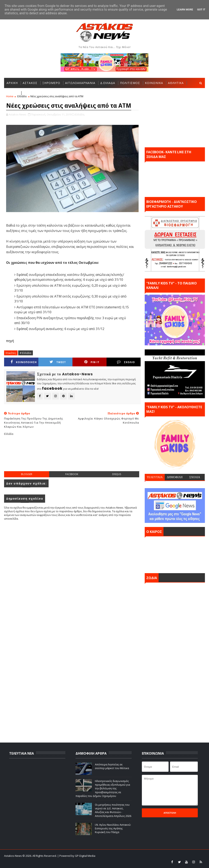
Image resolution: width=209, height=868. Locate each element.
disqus (117, 474)
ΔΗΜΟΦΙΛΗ (175, 477)
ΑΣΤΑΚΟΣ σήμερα (175, 554)
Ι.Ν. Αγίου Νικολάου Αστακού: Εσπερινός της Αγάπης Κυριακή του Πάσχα (113, 828)
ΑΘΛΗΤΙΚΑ (176, 83)
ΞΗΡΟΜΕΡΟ (51, 83)
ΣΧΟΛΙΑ (195, 477)
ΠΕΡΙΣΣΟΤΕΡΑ (34, 93)
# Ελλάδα (26, 353)
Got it (201, 10)
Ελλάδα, (80, 114)
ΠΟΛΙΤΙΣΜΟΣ (130, 83)
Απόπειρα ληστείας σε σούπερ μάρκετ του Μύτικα (112, 766)
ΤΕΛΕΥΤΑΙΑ (155, 477)
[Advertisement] (78, 457)
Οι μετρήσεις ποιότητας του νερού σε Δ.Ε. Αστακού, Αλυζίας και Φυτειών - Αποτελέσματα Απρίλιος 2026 (113, 810)
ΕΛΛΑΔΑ (12, 93)
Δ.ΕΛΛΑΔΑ (108, 83)
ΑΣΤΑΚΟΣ (30, 83)
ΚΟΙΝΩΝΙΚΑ (154, 83)
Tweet (58, 362)
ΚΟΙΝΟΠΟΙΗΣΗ (24, 362)
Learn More (185, 10)
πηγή (10, 341)
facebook (72, 474)
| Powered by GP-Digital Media (76, 856)
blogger (27, 474)
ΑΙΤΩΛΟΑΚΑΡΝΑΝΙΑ (80, 83)
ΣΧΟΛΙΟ (126, 362)
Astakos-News (13, 856)
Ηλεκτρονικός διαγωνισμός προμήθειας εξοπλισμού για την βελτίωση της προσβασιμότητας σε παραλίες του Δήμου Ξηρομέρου (103, 788)
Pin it (92, 362)
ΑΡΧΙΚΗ (12, 83)
